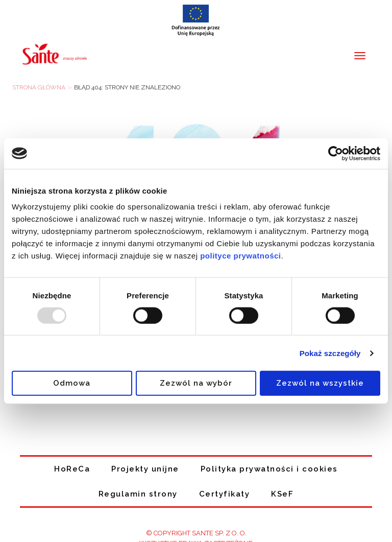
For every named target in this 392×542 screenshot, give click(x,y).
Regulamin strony (138, 494)
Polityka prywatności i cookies (269, 469)
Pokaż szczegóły (330, 353)
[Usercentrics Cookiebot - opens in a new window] (336, 153)
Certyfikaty (225, 494)
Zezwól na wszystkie (320, 383)
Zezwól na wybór (196, 383)
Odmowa (72, 383)
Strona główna (39, 87)
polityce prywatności (240, 256)
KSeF (282, 494)
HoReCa (72, 469)
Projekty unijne (145, 469)
